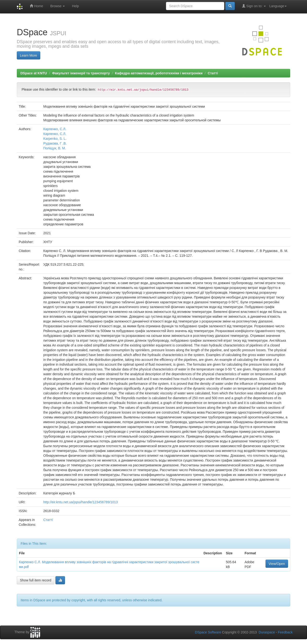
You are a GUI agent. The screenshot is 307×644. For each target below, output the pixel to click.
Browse (58, 6)
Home (36, 6)
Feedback (285, 632)
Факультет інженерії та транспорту (81, 73)
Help (75, 6)
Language (278, 6)
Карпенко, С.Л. (55, 129)
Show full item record (36, 580)
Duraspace (267, 632)
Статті (213, 73)
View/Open (277, 564)
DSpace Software (208, 632)
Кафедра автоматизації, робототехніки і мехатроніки (159, 73)
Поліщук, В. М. (55, 148)
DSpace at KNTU (34, 73)
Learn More (29, 55)
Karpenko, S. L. (55, 139)
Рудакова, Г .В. (55, 143)
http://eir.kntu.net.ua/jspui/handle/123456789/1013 (81, 502)
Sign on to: (254, 6)
